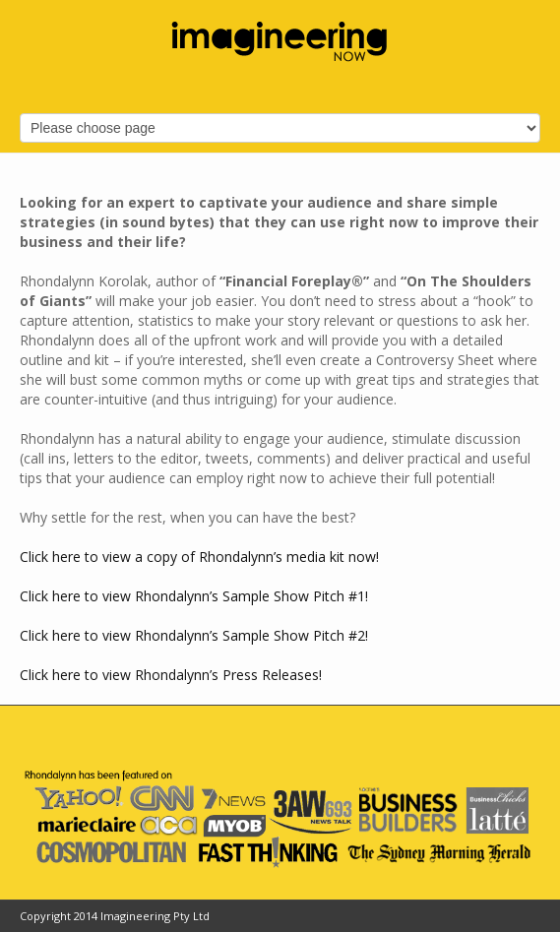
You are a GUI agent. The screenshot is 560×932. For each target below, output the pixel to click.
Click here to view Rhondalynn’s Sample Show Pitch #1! (194, 596)
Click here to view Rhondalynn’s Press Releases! (171, 675)
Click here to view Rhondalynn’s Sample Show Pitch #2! (194, 635)
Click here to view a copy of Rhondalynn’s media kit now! (199, 557)
